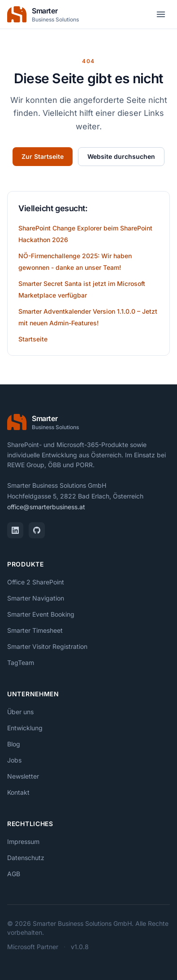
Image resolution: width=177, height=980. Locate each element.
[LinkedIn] (15, 530)
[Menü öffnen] (161, 14)
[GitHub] (37, 530)
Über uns (20, 712)
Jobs (14, 760)
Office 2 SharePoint (36, 582)
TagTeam (21, 663)
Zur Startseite (43, 156)
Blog (14, 744)
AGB (14, 874)
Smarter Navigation (36, 598)
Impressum (23, 842)
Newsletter (23, 776)
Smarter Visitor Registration (47, 646)
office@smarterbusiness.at (46, 507)
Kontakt (18, 792)
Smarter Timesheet (35, 630)
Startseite (33, 339)
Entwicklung (25, 728)
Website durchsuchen (121, 156)
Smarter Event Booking (41, 614)
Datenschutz (26, 858)
